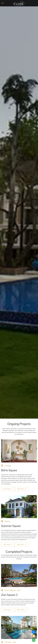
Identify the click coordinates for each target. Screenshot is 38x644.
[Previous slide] (3, 451)
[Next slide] (35, 451)
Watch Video (22, 489)
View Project (8, 489)
